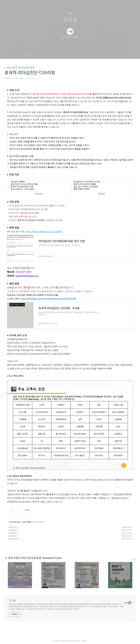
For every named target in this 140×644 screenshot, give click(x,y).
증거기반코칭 (13, 539)
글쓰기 (57, 53)
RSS (74, 53)
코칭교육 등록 (27, 522)
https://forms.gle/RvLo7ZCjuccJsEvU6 (44, 232)
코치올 (70, 20)
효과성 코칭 (12, 527)
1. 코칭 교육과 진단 (15, 522)
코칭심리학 (12, 536)
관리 (83, 53)
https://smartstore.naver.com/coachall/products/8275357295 (48, 299)
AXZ (69, 641)
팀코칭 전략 (12, 530)
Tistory (84, 641)
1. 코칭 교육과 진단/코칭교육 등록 (20, 68)
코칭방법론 (12, 533)
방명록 (65, 53)
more (133, 559)
